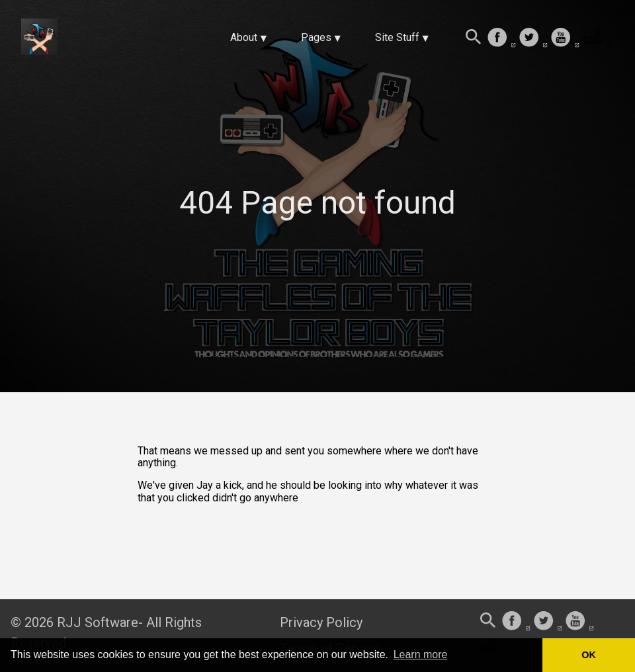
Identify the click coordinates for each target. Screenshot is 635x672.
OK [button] (589, 655)
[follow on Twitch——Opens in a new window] (597, 38)
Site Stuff (397, 37)
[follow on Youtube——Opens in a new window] (565, 38)
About (244, 37)
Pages (316, 37)
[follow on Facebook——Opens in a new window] (501, 38)
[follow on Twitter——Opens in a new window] (533, 38)
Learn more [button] (421, 654)
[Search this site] (474, 38)
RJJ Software (98, 622)
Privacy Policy (321, 622)
